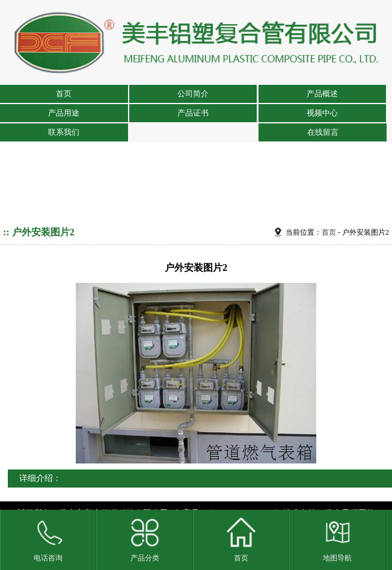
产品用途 (64, 113)
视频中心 (322, 113)
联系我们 (64, 132)
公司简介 (193, 94)
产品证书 (193, 113)
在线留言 (323, 132)
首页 (64, 94)
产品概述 (322, 94)
